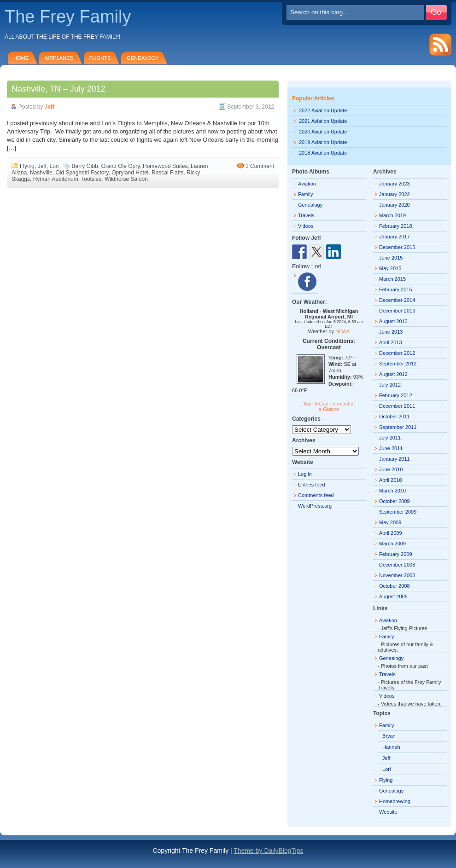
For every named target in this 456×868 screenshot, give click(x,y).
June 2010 (391, 469)
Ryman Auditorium (56, 179)
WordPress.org (315, 506)
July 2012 (390, 385)
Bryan (389, 736)
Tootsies (91, 179)
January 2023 (395, 184)
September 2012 (398, 364)
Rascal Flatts (167, 173)
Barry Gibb (85, 166)
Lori (54, 166)
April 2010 (391, 480)
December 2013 (397, 311)
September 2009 (398, 512)
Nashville (41, 173)
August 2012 (393, 374)
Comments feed (316, 495)
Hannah (391, 747)
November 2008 (397, 575)
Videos (306, 226)
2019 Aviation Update (323, 142)
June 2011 (391, 448)
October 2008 (395, 586)
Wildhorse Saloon (126, 179)
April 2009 (391, 533)
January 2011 (395, 459)
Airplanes (59, 58)
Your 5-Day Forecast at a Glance (329, 406)
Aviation (307, 184)
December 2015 (397, 247)
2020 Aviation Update (323, 132)
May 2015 (390, 268)
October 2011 (395, 417)
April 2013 (391, 342)
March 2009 (392, 544)
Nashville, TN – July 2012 (58, 89)
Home (21, 58)
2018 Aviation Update (323, 153)
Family (305, 194)
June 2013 (391, 332)
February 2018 (396, 226)
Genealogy (143, 58)
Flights (100, 58)
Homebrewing (395, 801)
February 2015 (396, 289)
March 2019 (392, 215)
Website (388, 812)
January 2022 (395, 194)
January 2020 (395, 205)
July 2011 (390, 438)
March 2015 (392, 279)
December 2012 (397, 353)
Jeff (50, 107)
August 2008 (393, 596)
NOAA (342, 331)
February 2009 (396, 554)
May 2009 (390, 522)
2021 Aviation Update (323, 121)
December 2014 (397, 300)
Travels (306, 215)
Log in (305, 474)
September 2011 (398, 427)
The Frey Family (68, 17)
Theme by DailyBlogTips (268, 851)
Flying (27, 166)
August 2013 (393, 321)
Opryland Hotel (130, 173)
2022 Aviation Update (323, 110)
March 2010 (392, 491)
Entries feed (312, 485)
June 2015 (391, 258)
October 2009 (395, 501)
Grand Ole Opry (121, 166)
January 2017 (395, 237)
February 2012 (396, 395)
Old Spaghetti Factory (82, 173)
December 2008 (397, 565)
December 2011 (397, 406)
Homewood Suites (165, 166)
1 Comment (260, 166)
